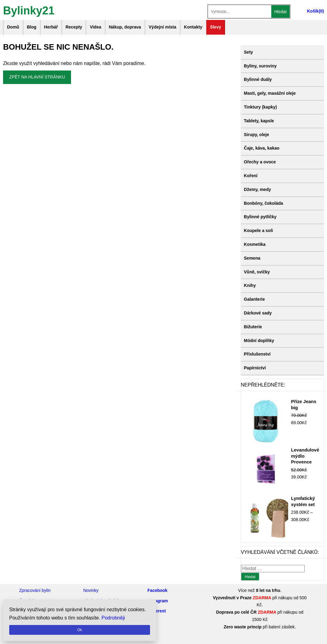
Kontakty (193, 27)
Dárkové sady (258, 313)
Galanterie (254, 299)
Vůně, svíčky (257, 272)
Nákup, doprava (125, 27)
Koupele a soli (259, 231)
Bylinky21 (29, 10)
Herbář (51, 27)
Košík (313, 11)
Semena (252, 258)
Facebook (158, 590)
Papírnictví (255, 368)
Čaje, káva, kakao (262, 148)
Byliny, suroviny (260, 66)
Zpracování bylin (35, 590)
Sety (249, 52)
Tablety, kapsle (259, 121)
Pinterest (157, 611)
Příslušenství (257, 354)
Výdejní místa (163, 27)
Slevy (216, 27)
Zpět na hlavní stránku (37, 77)
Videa (95, 27)
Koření (251, 176)
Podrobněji (113, 618)
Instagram (158, 601)
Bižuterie (253, 327)
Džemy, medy (257, 189)
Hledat (280, 12)
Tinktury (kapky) (261, 107)
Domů (13, 27)
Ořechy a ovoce (260, 162)
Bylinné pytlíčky (260, 217)
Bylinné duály (258, 79)
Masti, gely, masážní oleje (270, 93)
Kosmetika (255, 244)
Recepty (74, 27)
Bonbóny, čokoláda (264, 203)
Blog (32, 27)
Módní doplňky (259, 341)
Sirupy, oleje (257, 135)
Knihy (250, 285)
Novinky (91, 590)
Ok (79, 630)
